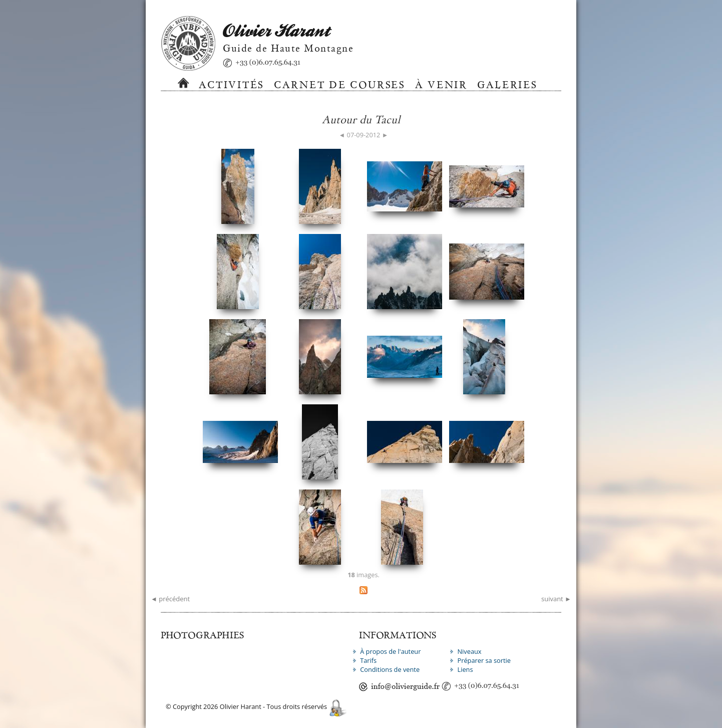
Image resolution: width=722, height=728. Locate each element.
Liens (465, 669)
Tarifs (368, 660)
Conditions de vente (390, 669)
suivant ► (556, 599)
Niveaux (469, 651)
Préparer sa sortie (484, 660)
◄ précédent (170, 599)
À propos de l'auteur (390, 651)
